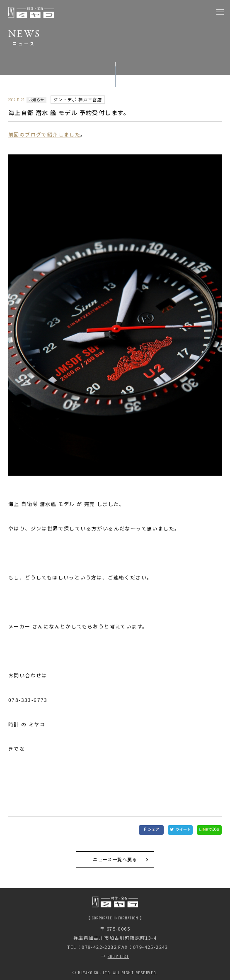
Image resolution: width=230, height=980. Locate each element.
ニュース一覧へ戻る (115, 859)
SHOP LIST (119, 956)
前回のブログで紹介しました (44, 134)
